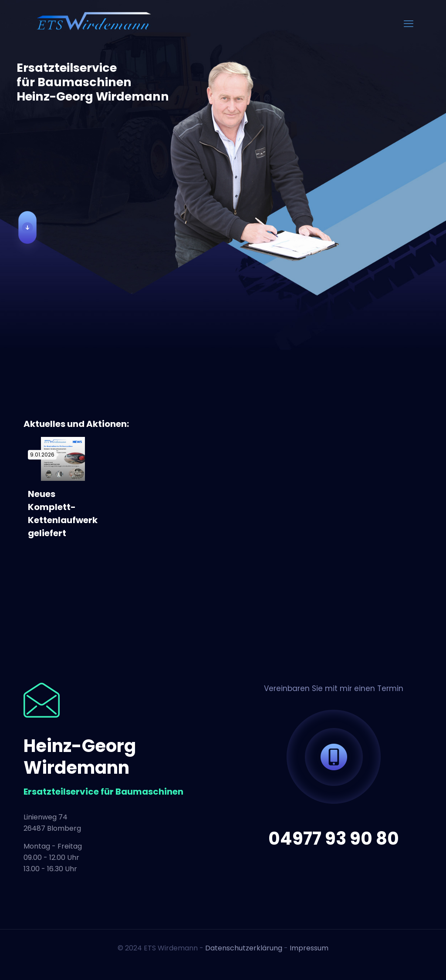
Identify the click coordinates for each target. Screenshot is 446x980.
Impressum (309, 948)
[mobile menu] (409, 24)
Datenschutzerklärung (244, 948)
